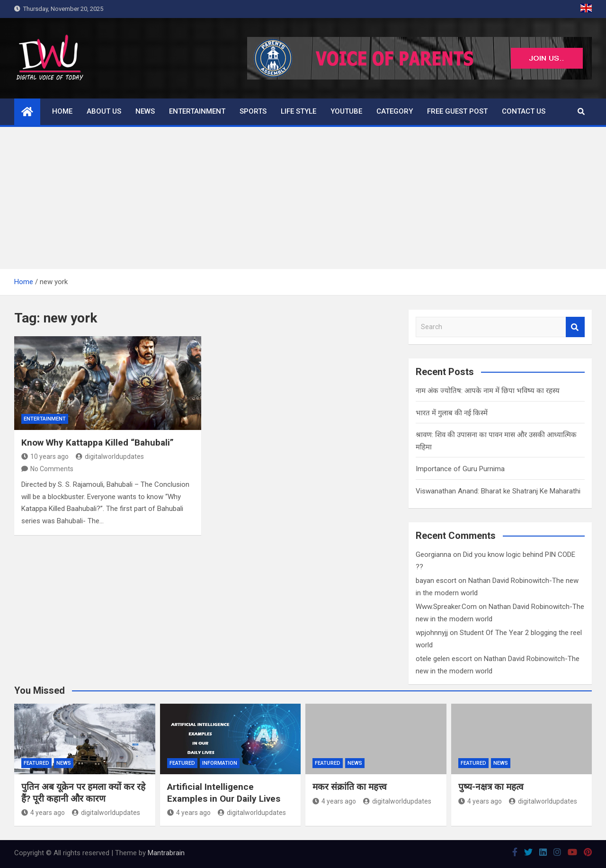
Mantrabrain (166, 853)
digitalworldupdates (110, 456)
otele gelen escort (444, 659)
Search (575, 327)
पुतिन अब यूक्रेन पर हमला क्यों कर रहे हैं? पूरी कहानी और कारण (83, 793)
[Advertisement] (303, 198)
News (145, 111)
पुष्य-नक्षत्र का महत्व (491, 787)
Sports (253, 111)
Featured (36, 763)
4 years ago (43, 813)
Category (395, 111)
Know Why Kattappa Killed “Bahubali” (98, 443)
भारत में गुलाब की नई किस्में (452, 413)
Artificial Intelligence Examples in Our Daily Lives (224, 793)
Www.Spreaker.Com (446, 607)
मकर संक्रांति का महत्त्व (350, 787)
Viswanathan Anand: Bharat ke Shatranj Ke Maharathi (498, 491)
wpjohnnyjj (432, 633)
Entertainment (197, 111)
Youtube (346, 111)
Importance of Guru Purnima (460, 469)
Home (62, 111)
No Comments (52, 469)
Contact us (524, 111)
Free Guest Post (457, 111)
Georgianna (433, 555)
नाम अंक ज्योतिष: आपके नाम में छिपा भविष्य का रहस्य (488, 391)
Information (220, 763)
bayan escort (436, 581)
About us (104, 111)
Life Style (299, 111)
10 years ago (45, 456)
